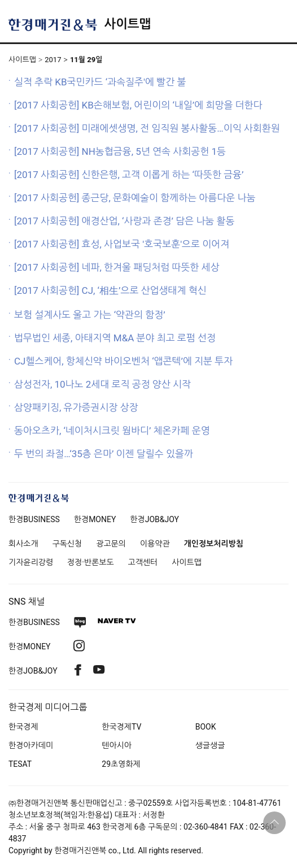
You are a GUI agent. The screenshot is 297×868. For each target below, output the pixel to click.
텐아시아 (117, 745)
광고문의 (111, 544)
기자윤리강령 (31, 562)
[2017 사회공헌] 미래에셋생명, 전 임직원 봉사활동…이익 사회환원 (147, 128)
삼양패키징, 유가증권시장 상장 (76, 407)
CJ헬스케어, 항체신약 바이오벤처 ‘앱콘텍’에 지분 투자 (123, 361)
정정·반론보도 (91, 562)
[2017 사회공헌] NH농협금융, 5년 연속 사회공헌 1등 (120, 151)
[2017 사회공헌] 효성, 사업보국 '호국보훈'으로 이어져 (122, 244)
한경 (34, 519)
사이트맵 (127, 24)
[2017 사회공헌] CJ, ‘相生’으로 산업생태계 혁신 (110, 290)
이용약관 (155, 544)
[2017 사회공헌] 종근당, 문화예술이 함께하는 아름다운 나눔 (135, 198)
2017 (53, 60)
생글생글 (210, 745)
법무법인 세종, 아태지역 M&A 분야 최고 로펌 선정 (115, 338)
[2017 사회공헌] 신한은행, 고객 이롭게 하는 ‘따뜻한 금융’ (129, 175)
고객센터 (143, 562)
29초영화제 (121, 764)
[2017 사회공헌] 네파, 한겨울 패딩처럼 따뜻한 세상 (117, 267)
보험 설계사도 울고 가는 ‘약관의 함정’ (90, 315)
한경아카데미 (31, 745)
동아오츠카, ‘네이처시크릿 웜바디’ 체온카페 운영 (112, 431)
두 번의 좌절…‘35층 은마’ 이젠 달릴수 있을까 (104, 454)
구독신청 (67, 544)
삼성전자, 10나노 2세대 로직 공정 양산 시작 (102, 384)
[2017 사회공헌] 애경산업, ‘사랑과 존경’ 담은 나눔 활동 (125, 221)
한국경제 (23, 727)
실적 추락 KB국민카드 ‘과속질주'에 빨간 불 (100, 82)
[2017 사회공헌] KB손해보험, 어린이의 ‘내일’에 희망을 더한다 (138, 105)
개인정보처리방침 (214, 544)
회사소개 (23, 544)
